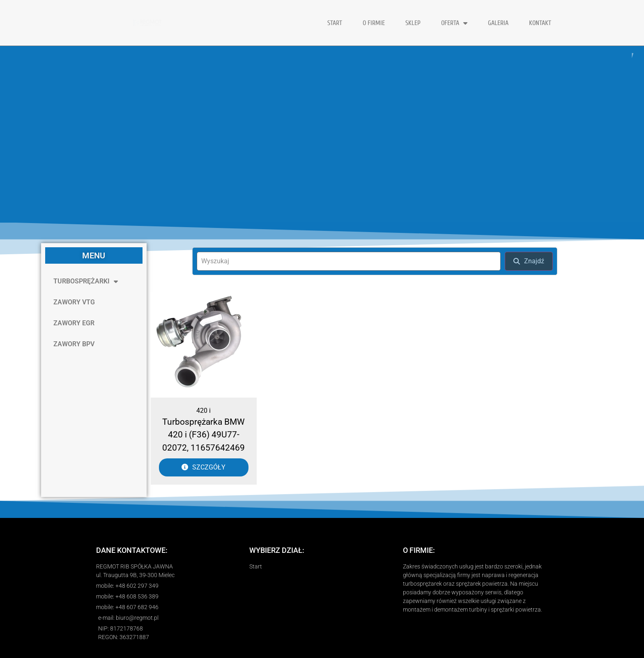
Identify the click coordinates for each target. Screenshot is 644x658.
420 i (204, 411)
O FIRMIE (374, 23)
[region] (322, 134)
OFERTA (454, 23)
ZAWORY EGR (74, 323)
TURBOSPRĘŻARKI (86, 281)
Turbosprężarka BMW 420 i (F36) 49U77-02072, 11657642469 (204, 435)
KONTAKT (540, 23)
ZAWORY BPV (74, 344)
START (335, 23)
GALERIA (498, 23)
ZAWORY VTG (74, 302)
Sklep (413, 23)
